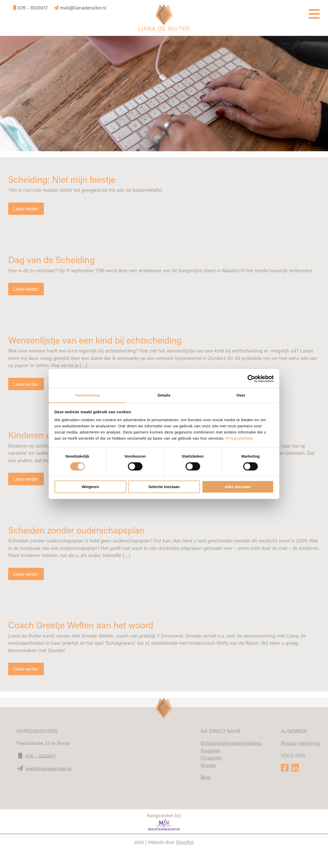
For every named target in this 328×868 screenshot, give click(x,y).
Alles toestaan (238, 487)
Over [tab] (241, 395)
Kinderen (211, 750)
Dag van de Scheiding (53, 259)
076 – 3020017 (41, 756)
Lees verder (26, 209)
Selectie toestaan (164, 487)
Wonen (208, 765)
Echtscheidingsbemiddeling (231, 743)
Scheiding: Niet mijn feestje (64, 179)
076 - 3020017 (31, 8)
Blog (206, 777)
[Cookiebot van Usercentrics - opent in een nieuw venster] (251, 378)
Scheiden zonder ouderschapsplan (79, 530)
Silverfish (185, 842)
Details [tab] (164, 395)
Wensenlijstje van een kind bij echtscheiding (98, 340)
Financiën (211, 758)
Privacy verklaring (300, 743)
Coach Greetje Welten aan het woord (83, 625)
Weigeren (90, 487)
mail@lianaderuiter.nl (80, 8)
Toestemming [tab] (87, 395)
